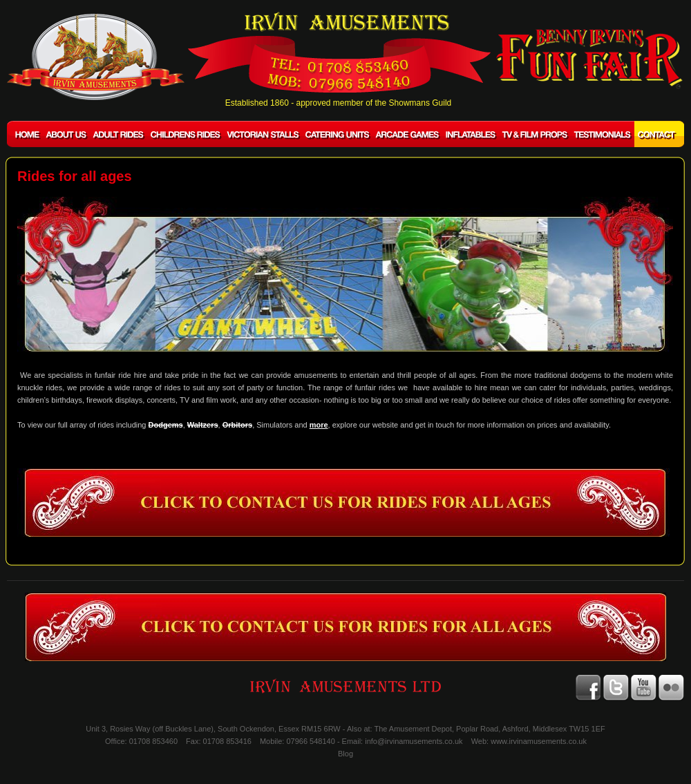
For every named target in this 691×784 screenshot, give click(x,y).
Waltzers (203, 425)
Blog (345, 754)
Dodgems (166, 425)
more (319, 425)
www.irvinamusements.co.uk (539, 741)
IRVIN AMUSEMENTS (96, 57)
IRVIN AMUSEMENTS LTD (345, 686)
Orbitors (237, 425)
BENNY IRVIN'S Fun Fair (589, 59)
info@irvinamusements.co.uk (414, 741)
